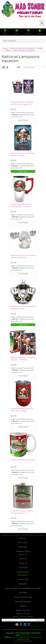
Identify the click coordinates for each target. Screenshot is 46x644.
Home (6, 48)
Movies (8, 51)
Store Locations (23, 572)
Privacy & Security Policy (23, 597)
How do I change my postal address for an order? (23, 588)
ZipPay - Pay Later (23, 610)
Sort (19, 67)
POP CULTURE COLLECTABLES (22, 48)
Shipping (23, 606)
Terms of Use (23, 579)
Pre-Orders (23, 593)
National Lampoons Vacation (24, 51)
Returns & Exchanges (23, 602)
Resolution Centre (23, 551)
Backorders (23, 584)
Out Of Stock (23, 120)
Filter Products (10, 41)
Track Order (23, 547)
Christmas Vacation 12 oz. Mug (23, 460)
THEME (40, 48)
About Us (23, 559)
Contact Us (23, 563)
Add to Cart (23, 171)
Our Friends (23, 568)
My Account (23, 543)
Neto (30, 641)
